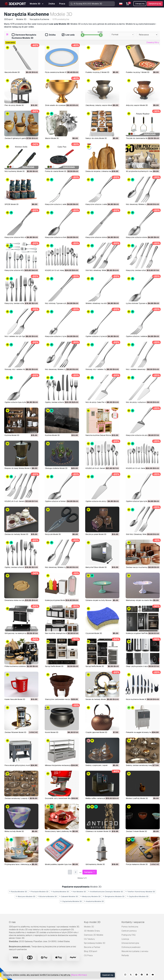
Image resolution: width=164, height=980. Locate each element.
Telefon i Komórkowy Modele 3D (140, 892)
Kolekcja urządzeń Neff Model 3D (139, 633)
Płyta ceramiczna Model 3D (56, 72)
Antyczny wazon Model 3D (137, 105)
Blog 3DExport (91, 951)
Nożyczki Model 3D (53, 534)
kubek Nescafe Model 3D (15, 699)
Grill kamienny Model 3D (95, 864)
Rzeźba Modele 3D (18, 892)
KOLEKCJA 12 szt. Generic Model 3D (141, 468)
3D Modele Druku (92, 931)
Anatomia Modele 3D (94, 901)
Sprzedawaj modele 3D (95, 943)
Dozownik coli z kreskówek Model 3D (60, 798)
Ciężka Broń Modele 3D (138, 896)
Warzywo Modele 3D (25, 896)
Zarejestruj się (155, 4)
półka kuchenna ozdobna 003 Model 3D (21, 666)
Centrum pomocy (129, 931)
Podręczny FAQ (128, 935)
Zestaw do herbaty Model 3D (16, 534)
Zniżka (50, 35)
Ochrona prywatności (131, 947)
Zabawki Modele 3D (68, 896)
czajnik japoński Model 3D (96, 732)
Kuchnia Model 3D (12, 435)
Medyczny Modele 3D (90, 896)
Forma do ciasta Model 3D (56, 171)
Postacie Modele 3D (39, 892)
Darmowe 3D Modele (94, 935)
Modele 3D (89, 927)
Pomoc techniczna (130, 927)
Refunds (125, 955)
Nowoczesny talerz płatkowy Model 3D (61, 831)
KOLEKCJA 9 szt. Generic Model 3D (100, 468)
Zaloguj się (140, 4)
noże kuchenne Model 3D (136, 699)
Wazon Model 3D (52, 138)
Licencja (125, 939)
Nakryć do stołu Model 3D (96, 138)
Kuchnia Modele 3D (60, 892)
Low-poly (68, 35)
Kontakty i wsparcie (133, 922)
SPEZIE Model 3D (12, 204)
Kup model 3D (92, 922)
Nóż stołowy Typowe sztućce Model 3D (61, 303)
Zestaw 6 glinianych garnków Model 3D (21, 138)
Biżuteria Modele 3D (47, 896)
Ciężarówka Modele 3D (71, 901)
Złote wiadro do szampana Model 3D (60, 105)
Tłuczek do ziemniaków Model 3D (140, 138)
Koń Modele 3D (79, 892)
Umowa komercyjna (130, 943)
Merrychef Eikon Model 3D (96, 567)
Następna (90, 872)
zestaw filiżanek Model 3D (15, 732)
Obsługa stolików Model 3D (56, 468)
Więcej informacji (79, 975)
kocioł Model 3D (52, 732)
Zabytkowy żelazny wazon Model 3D (101, 105)
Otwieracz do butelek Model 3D (98, 831)
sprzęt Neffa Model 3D (54, 666)
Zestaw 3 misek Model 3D (136, 831)
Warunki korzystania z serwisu (135, 951)
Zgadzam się (108, 975)
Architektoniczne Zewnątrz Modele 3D (106, 892)
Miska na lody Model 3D (14, 831)
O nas (12, 922)
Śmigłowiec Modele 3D (114, 896)
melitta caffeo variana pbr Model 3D (100, 798)
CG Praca (88, 955)
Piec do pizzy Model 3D (14, 105)
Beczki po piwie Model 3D (96, 534)
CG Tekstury (89, 939)
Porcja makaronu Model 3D (137, 864)
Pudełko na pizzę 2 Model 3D (97, 72)
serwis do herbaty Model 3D (97, 699)
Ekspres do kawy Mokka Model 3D (18, 468)
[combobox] (122, 35)
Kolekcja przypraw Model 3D (57, 600)
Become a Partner (92, 947)
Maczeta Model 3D (12, 72)
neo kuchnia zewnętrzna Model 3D (59, 633)
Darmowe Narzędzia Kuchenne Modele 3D (24, 36)
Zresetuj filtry (153, 42)
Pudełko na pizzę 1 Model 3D (138, 72)
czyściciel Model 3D (94, 633)
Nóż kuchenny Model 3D (15, 171)
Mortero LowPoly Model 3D (137, 798)
